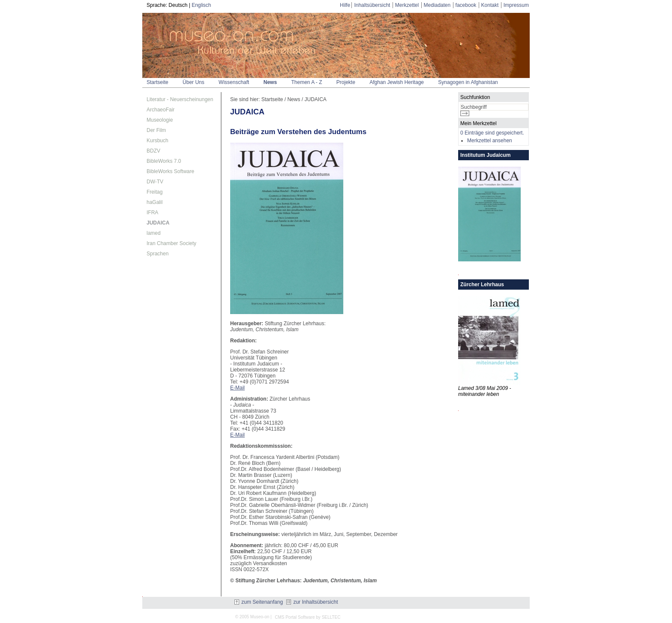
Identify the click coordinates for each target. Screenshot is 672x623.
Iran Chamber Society (171, 243)
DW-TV (155, 182)
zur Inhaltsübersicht (312, 602)
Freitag (154, 192)
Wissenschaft (234, 82)
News (270, 82)
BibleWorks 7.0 (164, 161)
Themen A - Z (306, 82)
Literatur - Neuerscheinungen (180, 99)
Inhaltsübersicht (372, 5)
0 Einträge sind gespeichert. (492, 133)
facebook (466, 5)
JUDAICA (158, 223)
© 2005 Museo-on (252, 617)
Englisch (201, 5)
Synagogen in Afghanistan (468, 82)
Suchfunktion (475, 97)
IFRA (152, 213)
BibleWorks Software (170, 171)
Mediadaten (437, 5)
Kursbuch (157, 141)
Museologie (160, 120)
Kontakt (490, 5)
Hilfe (345, 5)
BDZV (153, 151)
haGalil (154, 202)
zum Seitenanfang (259, 602)
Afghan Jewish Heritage (397, 82)
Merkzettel (407, 5)
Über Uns (193, 82)
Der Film (156, 130)
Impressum (516, 5)
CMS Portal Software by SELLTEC (307, 617)
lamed (154, 233)
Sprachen (157, 254)
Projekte (346, 82)
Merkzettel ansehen (490, 141)
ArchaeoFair (160, 110)
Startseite (157, 82)
